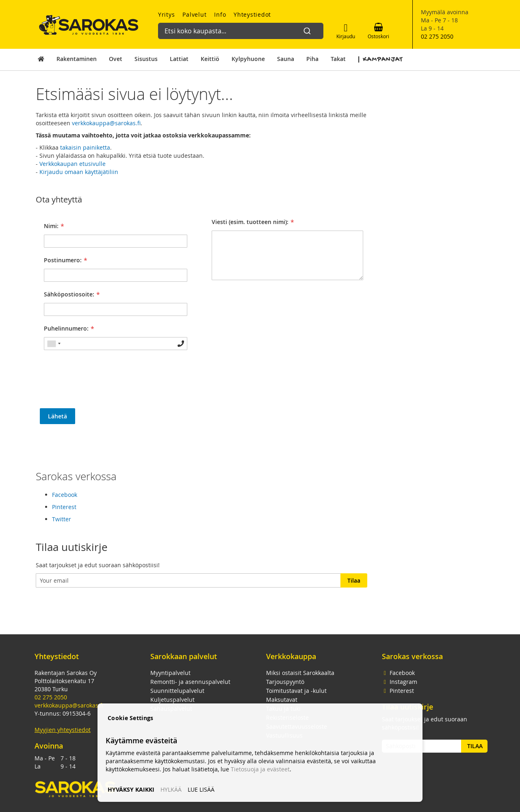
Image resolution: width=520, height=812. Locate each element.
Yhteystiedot (252, 14)
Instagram (400, 682)
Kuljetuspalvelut (172, 700)
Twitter (62, 519)
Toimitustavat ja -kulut (296, 691)
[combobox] (238, 27)
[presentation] (102, 384)
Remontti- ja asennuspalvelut (190, 682)
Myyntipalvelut (170, 673)
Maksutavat (282, 700)
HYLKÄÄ (171, 789)
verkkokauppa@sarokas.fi (106, 123)
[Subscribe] (354, 580)
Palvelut (194, 14)
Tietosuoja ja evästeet (260, 769)
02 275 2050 (437, 36)
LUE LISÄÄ (201, 789)
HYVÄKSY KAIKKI (131, 789)
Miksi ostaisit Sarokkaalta (300, 673)
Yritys (166, 14)
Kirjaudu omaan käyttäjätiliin (79, 172)
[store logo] (89, 25)
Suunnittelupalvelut (177, 691)
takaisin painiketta (85, 147)
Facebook (65, 495)
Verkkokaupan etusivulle (73, 164)
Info (220, 14)
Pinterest (64, 507)
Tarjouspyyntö (285, 682)
